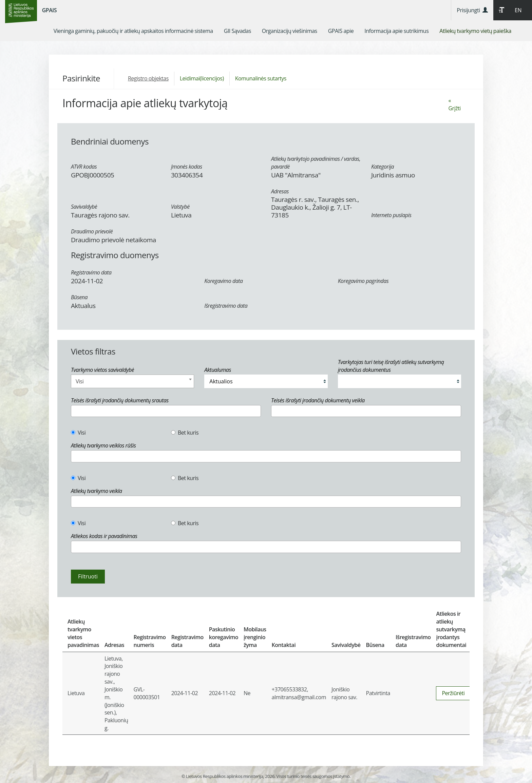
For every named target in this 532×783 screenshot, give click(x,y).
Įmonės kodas (187, 167)
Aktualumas (217, 370)
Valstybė (180, 207)
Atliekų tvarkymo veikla (97, 491)
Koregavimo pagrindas (363, 281)
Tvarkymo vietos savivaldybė (102, 370)
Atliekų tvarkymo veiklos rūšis (103, 445)
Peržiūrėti (453, 693)
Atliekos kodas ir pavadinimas (104, 536)
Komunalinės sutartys (261, 78)
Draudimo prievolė (92, 231)
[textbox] (75, 411)
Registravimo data (91, 272)
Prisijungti (472, 10)
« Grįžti (454, 104)
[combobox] (132, 381)
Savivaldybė (84, 207)
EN (518, 10)
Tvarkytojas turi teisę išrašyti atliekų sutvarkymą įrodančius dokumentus (391, 366)
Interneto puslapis (391, 215)
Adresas (280, 191)
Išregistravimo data (226, 306)
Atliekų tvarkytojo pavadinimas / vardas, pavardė (316, 163)
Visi (78, 433)
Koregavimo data (223, 281)
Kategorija (383, 167)
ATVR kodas (84, 167)
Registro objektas (148, 78)
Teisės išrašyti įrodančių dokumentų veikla (318, 400)
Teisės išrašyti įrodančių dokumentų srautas (120, 400)
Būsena (79, 297)
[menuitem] (133, 31)
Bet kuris (185, 433)
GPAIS (49, 10)
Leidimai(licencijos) (202, 78)
